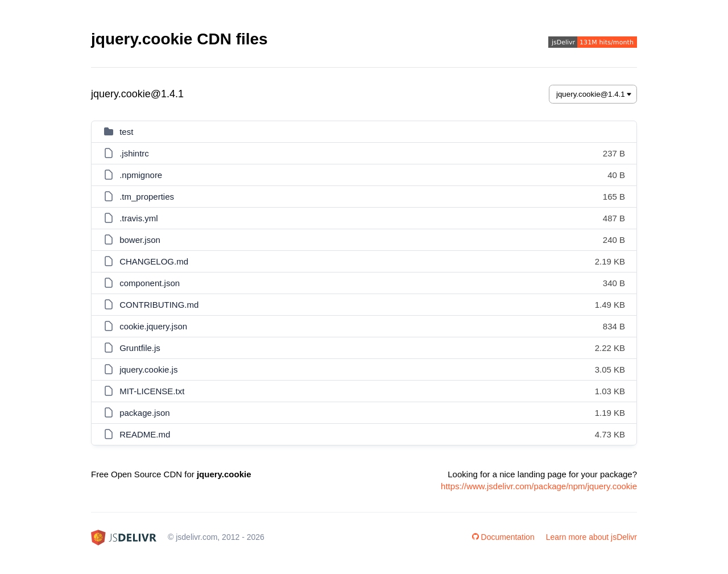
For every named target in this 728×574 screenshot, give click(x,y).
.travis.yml (139, 218)
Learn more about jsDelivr (591, 537)
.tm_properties (147, 197)
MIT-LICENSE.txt (152, 391)
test (126, 132)
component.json (150, 283)
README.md (145, 434)
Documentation (503, 537)
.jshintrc (134, 153)
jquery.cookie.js (148, 369)
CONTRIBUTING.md (159, 305)
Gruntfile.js (140, 348)
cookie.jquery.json (153, 326)
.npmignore (141, 175)
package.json (144, 413)
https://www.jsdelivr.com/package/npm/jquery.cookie (539, 486)
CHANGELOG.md (154, 261)
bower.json (140, 240)
